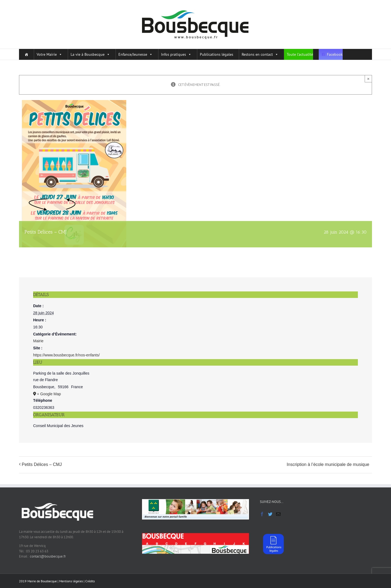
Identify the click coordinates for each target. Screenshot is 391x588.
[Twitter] (270, 514)
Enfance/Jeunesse (135, 54)
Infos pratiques (176, 54)
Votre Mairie (49, 54)
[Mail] (278, 514)
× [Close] (368, 79)
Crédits (90, 581)
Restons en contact (260, 54)
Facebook (335, 54)
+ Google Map (49, 394)
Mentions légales (71, 581)
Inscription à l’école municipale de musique (328, 464)
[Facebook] (262, 514)
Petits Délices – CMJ (42, 464)
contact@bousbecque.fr (48, 556)
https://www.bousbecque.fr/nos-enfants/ (66, 355)
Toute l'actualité (300, 54)
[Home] (25, 54)
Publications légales (217, 54)
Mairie (38, 341)
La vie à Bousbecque (90, 54)
